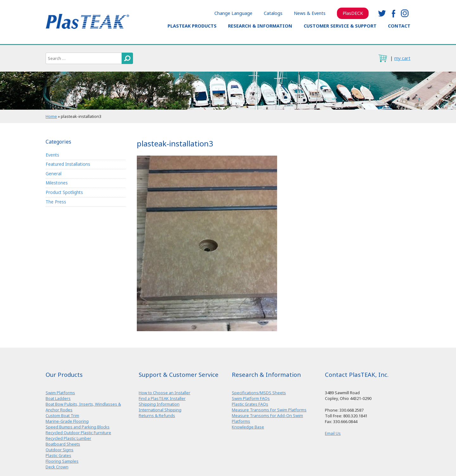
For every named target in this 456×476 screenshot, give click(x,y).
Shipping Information (159, 404)
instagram (405, 13)
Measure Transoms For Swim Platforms (269, 410)
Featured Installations (68, 164)
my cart (402, 58)
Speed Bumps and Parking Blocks (78, 427)
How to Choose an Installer (165, 393)
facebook (393, 13)
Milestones (57, 183)
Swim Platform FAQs (251, 398)
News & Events (310, 13)
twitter (382, 13)
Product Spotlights (64, 192)
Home (51, 116)
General (54, 174)
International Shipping (160, 410)
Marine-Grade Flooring (67, 421)
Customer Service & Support (340, 26)
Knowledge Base (248, 427)
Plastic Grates (58, 455)
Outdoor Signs (60, 450)
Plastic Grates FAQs (250, 404)
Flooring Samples (62, 461)
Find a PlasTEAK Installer (162, 398)
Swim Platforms (60, 393)
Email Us (333, 433)
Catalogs (273, 13)
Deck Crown (57, 467)
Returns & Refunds (157, 415)
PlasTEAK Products (192, 26)
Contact (399, 26)
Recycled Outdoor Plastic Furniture (78, 433)
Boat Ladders (58, 398)
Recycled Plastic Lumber (68, 438)
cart (383, 58)
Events (52, 155)
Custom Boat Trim (62, 415)
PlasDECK (353, 13)
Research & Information (260, 26)
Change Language (233, 13)
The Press (56, 202)
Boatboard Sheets (63, 444)
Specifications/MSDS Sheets (259, 393)
